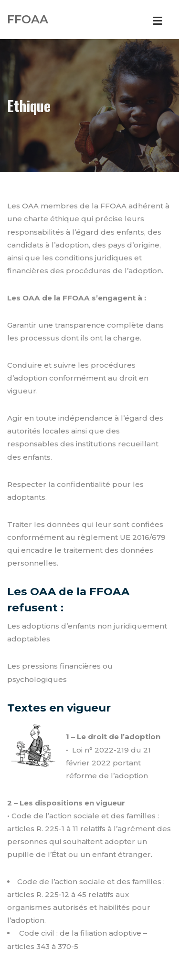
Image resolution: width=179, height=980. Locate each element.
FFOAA (28, 19)
